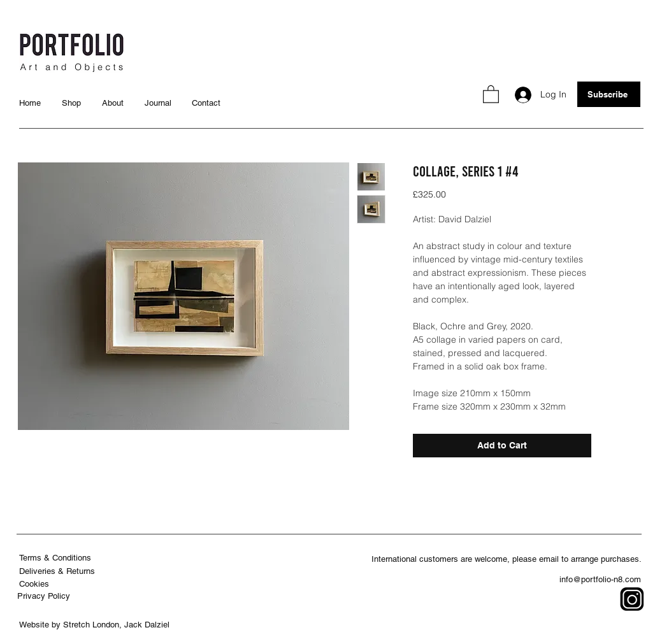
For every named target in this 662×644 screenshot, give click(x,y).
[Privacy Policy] (45, 596)
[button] (491, 94)
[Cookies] (35, 584)
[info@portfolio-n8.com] (602, 579)
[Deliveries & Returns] (58, 571)
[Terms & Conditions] (56, 558)
